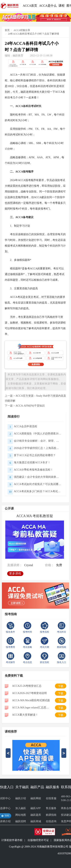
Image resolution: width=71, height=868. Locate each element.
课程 (62, 6)
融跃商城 (36, 821)
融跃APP (36, 808)
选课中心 (5, 808)
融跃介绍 (21, 798)
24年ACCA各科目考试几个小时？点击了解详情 (34, 34)
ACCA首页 (30, 6)
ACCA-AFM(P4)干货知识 (30, 406)
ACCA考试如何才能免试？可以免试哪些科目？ (38, 484)
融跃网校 (36, 798)
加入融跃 (21, 808)
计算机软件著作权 (12, 840)
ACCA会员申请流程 (25, 426)
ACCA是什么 (48, 6)
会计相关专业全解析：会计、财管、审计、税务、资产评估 (38, 441)
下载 (61, 686)
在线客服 (51, 798)
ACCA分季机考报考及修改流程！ (33, 470)
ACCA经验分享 (22, 30)
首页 (7, 30)
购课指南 (51, 815)
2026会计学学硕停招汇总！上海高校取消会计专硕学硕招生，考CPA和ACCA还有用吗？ (38, 448)
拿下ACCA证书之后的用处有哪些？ (35, 455)
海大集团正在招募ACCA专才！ (32, 462)
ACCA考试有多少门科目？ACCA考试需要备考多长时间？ (38, 491)
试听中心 (5, 798)
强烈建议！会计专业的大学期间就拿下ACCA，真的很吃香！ (38, 477)
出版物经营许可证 (38, 840)
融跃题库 (36, 815)
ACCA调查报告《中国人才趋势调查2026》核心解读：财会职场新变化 (38, 434)
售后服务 (51, 808)
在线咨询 (51, 821)
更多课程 (15, 573)
